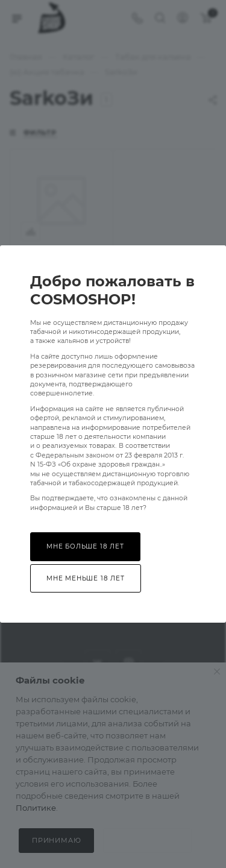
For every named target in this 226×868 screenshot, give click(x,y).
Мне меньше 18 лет (86, 578)
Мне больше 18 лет (85, 546)
